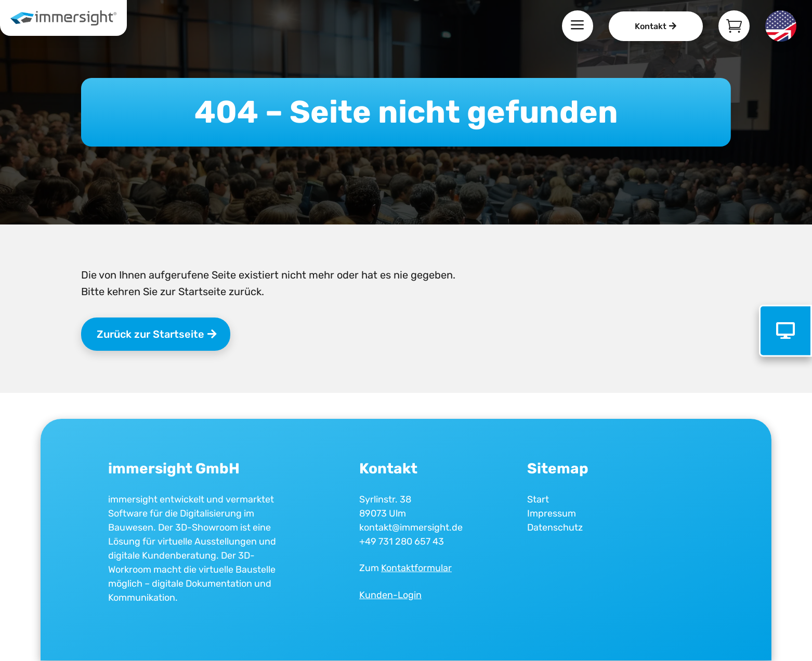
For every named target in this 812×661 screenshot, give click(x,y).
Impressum (552, 513)
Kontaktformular (416, 568)
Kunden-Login (390, 595)
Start (538, 499)
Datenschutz (555, 527)
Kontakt (651, 26)
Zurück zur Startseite (150, 334)
